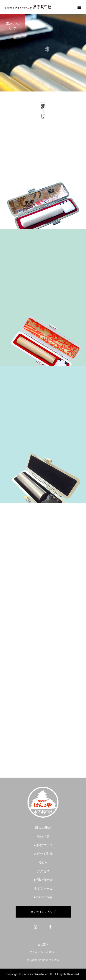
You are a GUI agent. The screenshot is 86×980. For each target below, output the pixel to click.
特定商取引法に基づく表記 (43, 960)
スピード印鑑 (43, 854)
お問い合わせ (43, 880)
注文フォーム (43, 889)
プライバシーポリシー (43, 952)
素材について (43, 845)
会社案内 (43, 945)
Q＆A (43, 862)
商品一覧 (43, 836)
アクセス (43, 871)
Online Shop (43, 897)
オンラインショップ (43, 912)
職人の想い (43, 828)
